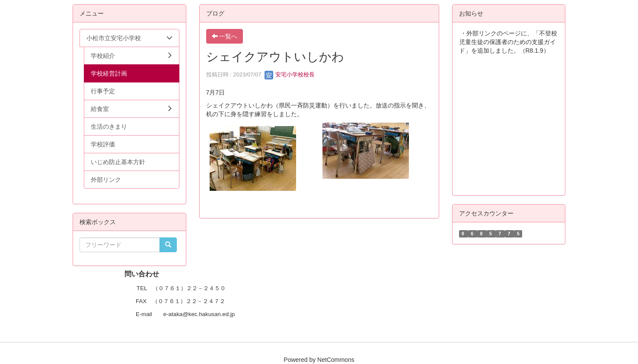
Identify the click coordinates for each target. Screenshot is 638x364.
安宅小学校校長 (290, 74)
